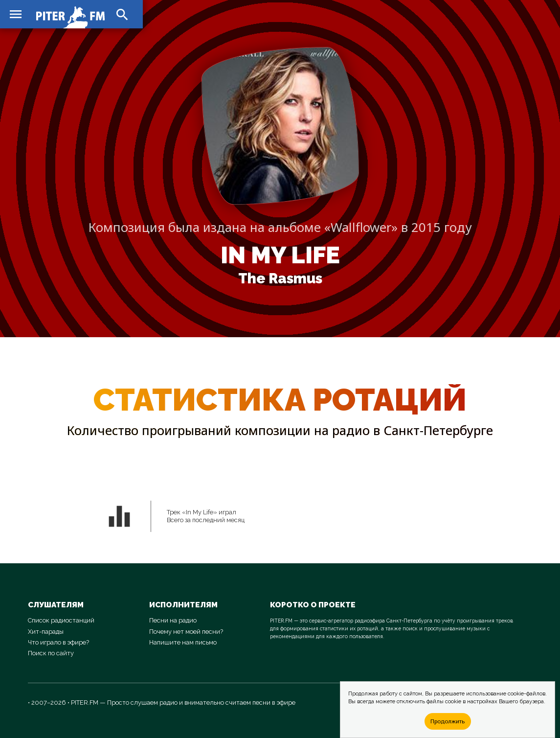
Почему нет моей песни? (186, 632)
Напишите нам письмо (183, 642)
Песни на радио (173, 620)
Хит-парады (46, 632)
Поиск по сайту (51, 653)
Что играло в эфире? (58, 642)
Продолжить (448, 721)
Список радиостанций (61, 620)
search (122, 15)
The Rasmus (280, 278)
